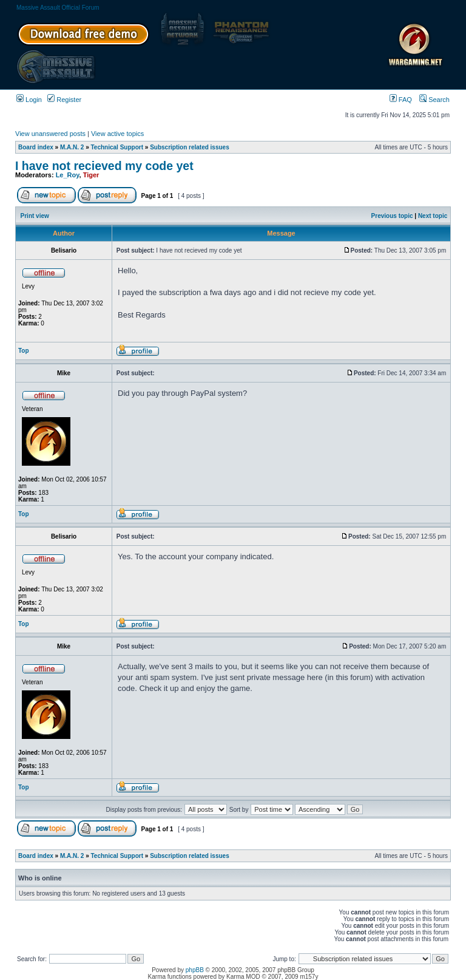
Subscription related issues (190, 147)
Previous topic (392, 216)
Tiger (91, 175)
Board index (36, 147)
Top (24, 351)
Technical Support (117, 147)
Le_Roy (68, 175)
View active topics (117, 134)
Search (434, 100)
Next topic (433, 216)
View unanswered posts (50, 134)
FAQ (401, 100)
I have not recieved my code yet (104, 166)
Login (29, 100)
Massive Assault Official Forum (58, 8)
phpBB (195, 970)
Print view (35, 216)
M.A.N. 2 (72, 147)
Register (64, 100)
